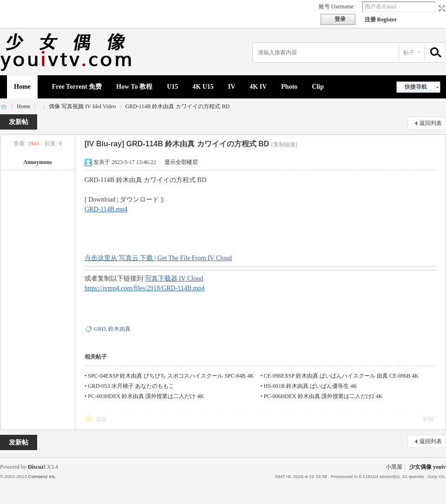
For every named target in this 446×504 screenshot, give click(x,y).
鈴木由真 (119, 329)
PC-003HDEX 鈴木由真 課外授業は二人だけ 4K (146, 396)
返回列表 (431, 123)
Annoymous (37, 162)
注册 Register (381, 20)
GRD (100, 329)
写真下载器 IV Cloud (174, 278)
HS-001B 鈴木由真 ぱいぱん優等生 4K (311, 386)
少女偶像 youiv (4, 107)
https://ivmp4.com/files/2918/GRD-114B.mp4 (144, 288)
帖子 (409, 52)
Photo (289, 87)
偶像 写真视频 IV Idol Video (82, 106)
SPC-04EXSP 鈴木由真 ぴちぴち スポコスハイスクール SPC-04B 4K (171, 376)
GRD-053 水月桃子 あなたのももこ (131, 386)
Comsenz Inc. (42, 476)
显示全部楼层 (181, 162)
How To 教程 (134, 87)
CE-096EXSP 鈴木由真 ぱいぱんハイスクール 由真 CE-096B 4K (341, 376)
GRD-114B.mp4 (106, 209)
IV (232, 87)
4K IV (258, 87)
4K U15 (203, 87)
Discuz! (37, 467)
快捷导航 (416, 87)
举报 (428, 419)
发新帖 (19, 122)
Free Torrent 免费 (77, 87)
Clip (318, 87)
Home (22, 87)
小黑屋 (394, 467)
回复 (102, 419)
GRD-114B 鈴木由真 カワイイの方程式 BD (178, 106)
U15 (172, 87)
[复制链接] (284, 144)
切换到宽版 (441, 8)
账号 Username (336, 7)
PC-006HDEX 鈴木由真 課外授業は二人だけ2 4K (323, 396)
